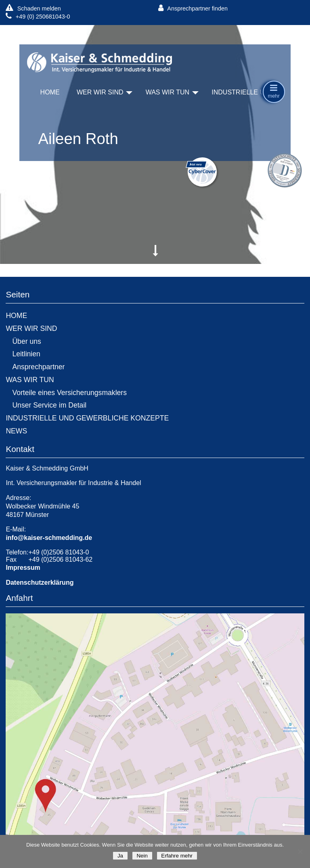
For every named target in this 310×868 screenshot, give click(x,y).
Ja (120, 856)
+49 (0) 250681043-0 (38, 16)
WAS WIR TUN (168, 92)
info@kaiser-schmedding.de (49, 538)
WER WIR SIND (100, 92)
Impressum (23, 568)
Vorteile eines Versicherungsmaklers (69, 393)
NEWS (16, 431)
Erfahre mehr (177, 856)
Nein (142, 856)
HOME (50, 92)
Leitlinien (26, 354)
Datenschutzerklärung (40, 583)
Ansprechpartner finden (193, 8)
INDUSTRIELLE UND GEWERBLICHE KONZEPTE (87, 418)
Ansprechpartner (38, 367)
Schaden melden (33, 8)
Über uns (26, 341)
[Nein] (300, 851)
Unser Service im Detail (49, 405)
